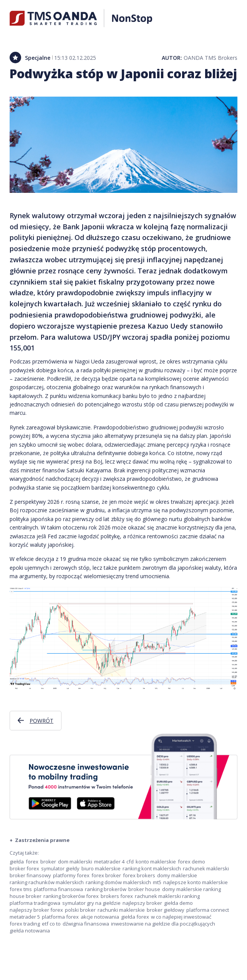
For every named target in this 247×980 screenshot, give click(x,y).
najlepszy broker (142, 903)
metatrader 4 (109, 862)
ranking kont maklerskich (152, 868)
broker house (144, 889)
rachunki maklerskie (121, 910)
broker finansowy (30, 875)
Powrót (41, 721)
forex (32, 862)
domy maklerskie (177, 875)
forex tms (21, 889)
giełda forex (135, 917)
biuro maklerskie (101, 868)
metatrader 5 (25, 917)
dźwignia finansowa (86, 924)
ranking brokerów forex (71, 896)
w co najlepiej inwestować (181, 917)
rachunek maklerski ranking (167, 896)
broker (48, 862)
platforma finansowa (58, 889)
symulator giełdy (60, 868)
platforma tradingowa (35, 903)
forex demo (191, 862)
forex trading (25, 924)
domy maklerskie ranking (191, 889)
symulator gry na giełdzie (91, 903)
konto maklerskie (156, 862)
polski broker (80, 910)
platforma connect (208, 910)
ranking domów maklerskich (118, 882)
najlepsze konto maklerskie (196, 882)
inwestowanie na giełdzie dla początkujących (163, 924)
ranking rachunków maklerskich (47, 882)
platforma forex (60, 917)
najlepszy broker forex (36, 910)
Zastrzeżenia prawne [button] (42, 840)
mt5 (157, 882)
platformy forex (71, 875)
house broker (26, 896)
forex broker (106, 875)
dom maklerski (75, 862)
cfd (130, 862)
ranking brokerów (106, 889)
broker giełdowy (166, 910)
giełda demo (178, 903)
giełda (17, 862)
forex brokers (139, 875)
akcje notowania (100, 917)
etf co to (51, 924)
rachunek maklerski (206, 868)
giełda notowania (30, 931)
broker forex (24, 868)
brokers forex (117, 896)
